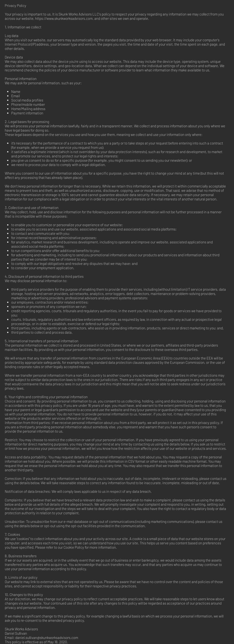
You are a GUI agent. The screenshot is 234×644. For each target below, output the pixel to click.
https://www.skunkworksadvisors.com (64, 18)
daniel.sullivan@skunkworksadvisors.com (47, 638)
